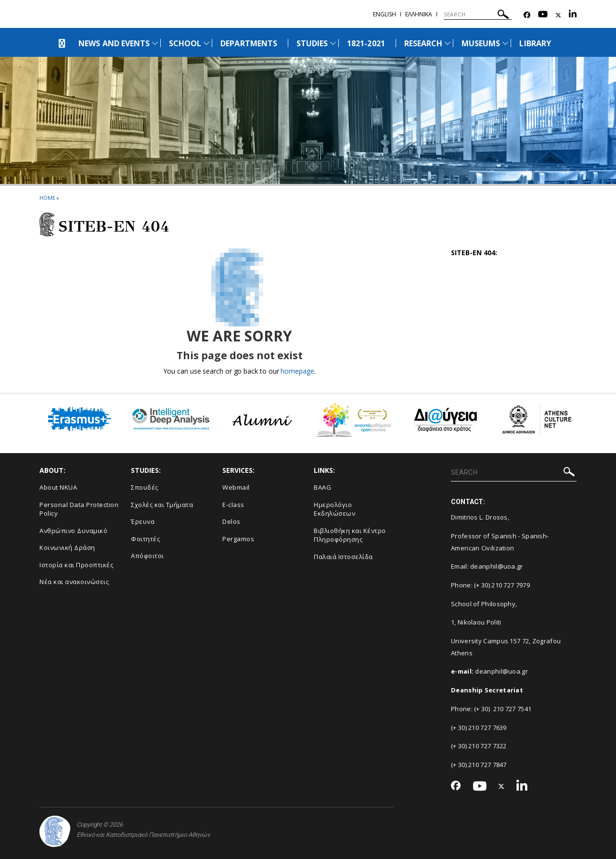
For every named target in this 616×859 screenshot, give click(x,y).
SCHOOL (185, 43)
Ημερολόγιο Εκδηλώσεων (334, 509)
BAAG (322, 487)
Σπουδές (145, 487)
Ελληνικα (419, 14)
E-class (233, 505)
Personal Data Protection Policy (79, 509)
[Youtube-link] (543, 15)
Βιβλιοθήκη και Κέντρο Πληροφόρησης (350, 535)
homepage (297, 371)
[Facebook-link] (527, 15)
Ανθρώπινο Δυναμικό (73, 531)
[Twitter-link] (558, 15)
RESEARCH (423, 43)
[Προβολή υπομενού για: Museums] (505, 43)
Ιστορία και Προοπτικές (76, 565)
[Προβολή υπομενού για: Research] (448, 43)
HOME (47, 198)
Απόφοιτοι (148, 556)
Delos (231, 521)
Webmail (236, 487)
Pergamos (238, 539)
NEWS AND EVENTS (114, 43)
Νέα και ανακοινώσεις (74, 582)
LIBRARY (535, 43)
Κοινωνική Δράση (67, 547)
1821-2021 (366, 43)
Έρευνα (143, 521)
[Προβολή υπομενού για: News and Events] (155, 43)
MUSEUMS (481, 43)
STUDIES (312, 43)
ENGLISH (385, 14)
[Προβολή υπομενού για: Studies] (333, 43)
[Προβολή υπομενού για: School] (206, 43)
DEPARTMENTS (249, 43)
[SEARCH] (478, 14)
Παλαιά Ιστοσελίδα (343, 557)
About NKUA (58, 487)
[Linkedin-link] (573, 15)
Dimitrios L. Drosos (479, 517)
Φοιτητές (145, 539)
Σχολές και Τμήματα (162, 505)
